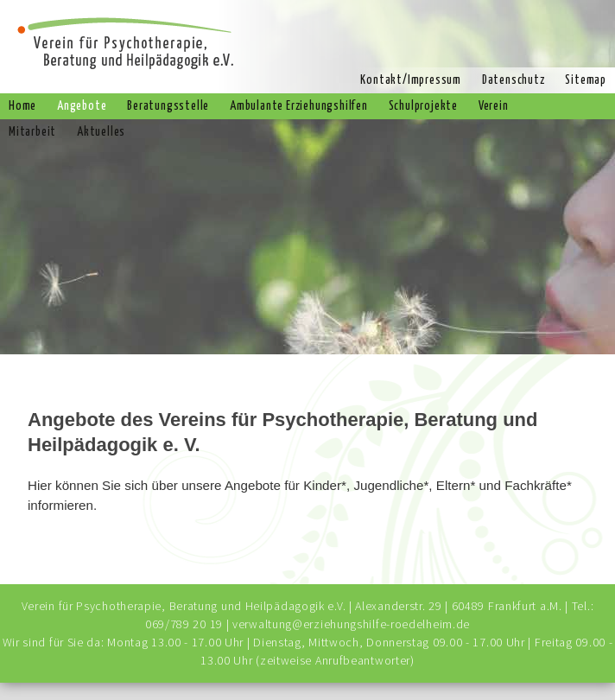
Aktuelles (101, 132)
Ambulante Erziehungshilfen (299, 106)
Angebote (82, 106)
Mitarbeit (32, 132)
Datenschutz (514, 80)
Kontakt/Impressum (411, 80)
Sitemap (586, 80)
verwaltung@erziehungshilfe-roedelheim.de (351, 624)
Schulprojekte (423, 106)
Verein (494, 106)
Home (22, 106)
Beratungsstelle (168, 106)
